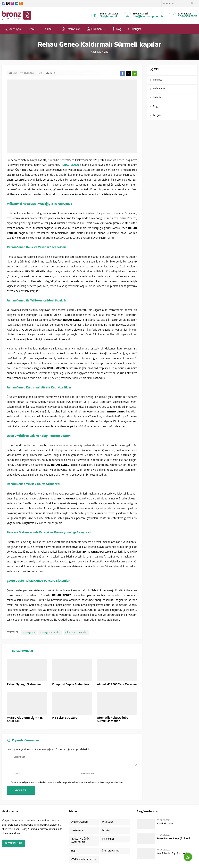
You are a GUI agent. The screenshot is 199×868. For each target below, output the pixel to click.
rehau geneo (29, 632)
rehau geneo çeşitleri (50, 632)
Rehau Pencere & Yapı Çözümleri (173, 839)
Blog (106, 52)
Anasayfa (96, 52)
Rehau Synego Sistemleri (24, 685)
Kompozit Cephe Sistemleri (70, 685)
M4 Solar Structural (65, 718)
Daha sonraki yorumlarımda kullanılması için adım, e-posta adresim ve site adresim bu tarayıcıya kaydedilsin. (67, 783)
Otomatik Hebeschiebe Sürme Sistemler (113, 720)
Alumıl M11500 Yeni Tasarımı (117, 685)
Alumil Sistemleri (165, 824)
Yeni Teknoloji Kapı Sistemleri (172, 853)
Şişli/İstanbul (109, 17)
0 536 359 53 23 (188, 17)
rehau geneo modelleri (77, 632)
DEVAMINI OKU (13, 843)
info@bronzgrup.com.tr (148, 17)
